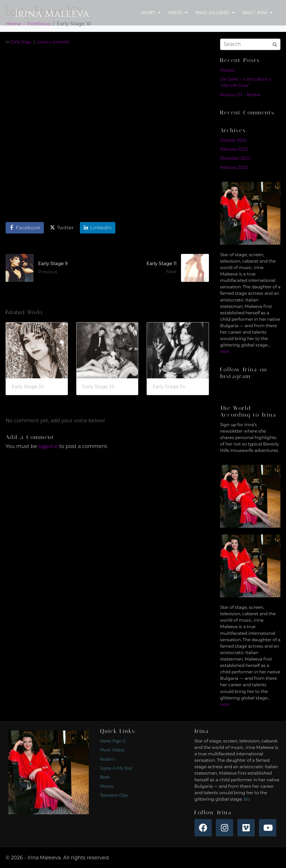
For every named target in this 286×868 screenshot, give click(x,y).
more (225, 351)
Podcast (227, 70)
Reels (105, 777)
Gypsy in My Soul (116, 768)
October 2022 (233, 140)
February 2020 (234, 167)
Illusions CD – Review (240, 95)
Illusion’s (108, 759)
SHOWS (151, 12)
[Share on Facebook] (25, 228)
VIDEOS (178, 12)
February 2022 (234, 149)
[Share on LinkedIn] (98, 228)
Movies (107, 786)
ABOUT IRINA (258, 12)
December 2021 (235, 158)
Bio (247, 799)
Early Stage (21, 42)
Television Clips (114, 795)
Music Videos (112, 750)
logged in (48, 446)
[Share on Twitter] (62, 228)
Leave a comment (53, 42)
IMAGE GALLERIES (215, 12)
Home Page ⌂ (113, 741)
